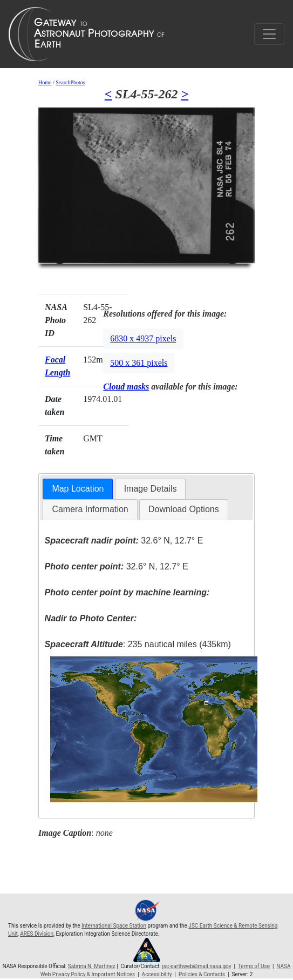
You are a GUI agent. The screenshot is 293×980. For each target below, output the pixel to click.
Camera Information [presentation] (90, 509)
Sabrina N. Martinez (92, 966)
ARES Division (37, 934)
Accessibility (157, 974)
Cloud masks (126, 387)
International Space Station (114, 926)
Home (45, 82)
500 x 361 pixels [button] (139, 363)
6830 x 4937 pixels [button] (143, 338)
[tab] (78, 489)
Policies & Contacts (202, 974)
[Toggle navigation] (269, 34)
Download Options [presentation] (184, 509)
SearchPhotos (70, 82)
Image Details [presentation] (151, 489)
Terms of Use (254, 966)
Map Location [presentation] (78, 489)
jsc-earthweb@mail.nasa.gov (196, 966)
